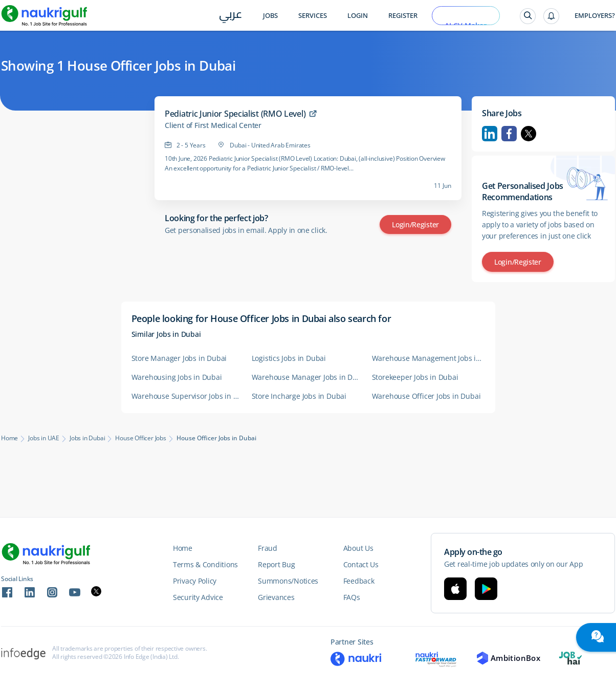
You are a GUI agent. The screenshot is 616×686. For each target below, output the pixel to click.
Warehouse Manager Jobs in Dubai (307, 377)
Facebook (509, 134)
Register (403, 16)
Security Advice (198, 597)
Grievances (276, 597)
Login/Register (415, 224)
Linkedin (490, 134)
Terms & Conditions (205, 564)
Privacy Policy (195, 581)
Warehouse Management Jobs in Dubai (427, 358)
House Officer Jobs (140, 438)
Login (358, 16)
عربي (230, 16)
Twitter (529, 134)
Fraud (268, 548)
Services (313, 16)
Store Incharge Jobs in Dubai (299, 396)
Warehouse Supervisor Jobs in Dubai (186, 396)
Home (9, 438)
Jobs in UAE (44, 438)
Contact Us (361, 564)
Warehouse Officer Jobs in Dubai (426, 396)
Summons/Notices (288, 581)
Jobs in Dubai (87, 438)
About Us (358, 548)
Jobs (270, 16)
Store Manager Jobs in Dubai (179, 358)
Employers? (595, 16)
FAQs (352, 597)
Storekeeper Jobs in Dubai (415, 377)
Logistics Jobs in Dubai (289, 358)
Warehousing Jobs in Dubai (177, 377)
